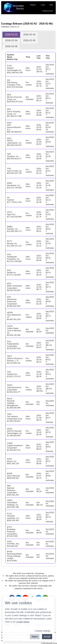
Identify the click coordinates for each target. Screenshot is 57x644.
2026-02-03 (29, 35)
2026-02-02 (11, 35)
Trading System (48, 11)
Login (43, 5)
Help (51, 5)
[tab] (11, 35)
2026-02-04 (11, 40)
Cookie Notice (23, 622)
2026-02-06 (11, 46)
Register (33, 5)
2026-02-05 (29, 40)
